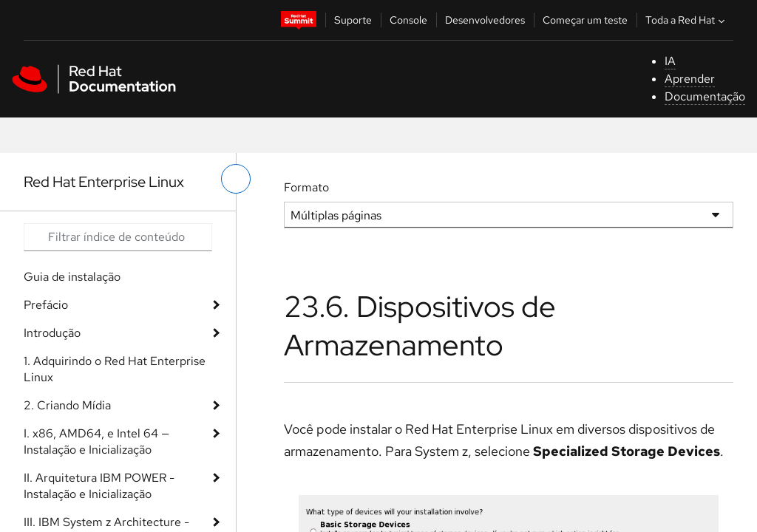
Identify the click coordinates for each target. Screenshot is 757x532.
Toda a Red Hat (687, 20)
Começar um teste (585, 20)
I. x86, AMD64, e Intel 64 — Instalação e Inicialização (96, 441)
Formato (306, 187)
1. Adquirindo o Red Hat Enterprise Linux (115, 369)
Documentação (705, 96)
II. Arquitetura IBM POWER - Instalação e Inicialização (99, 486)
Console (408, 20)
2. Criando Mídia (67, 405)
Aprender (690, 79)
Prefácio (46, 305)
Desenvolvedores (485, 20)
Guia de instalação (72, 277)
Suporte (353, 20)
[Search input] (118, 237)
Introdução (52, 333)
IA (670, 61)
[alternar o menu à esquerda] (236, 179)
